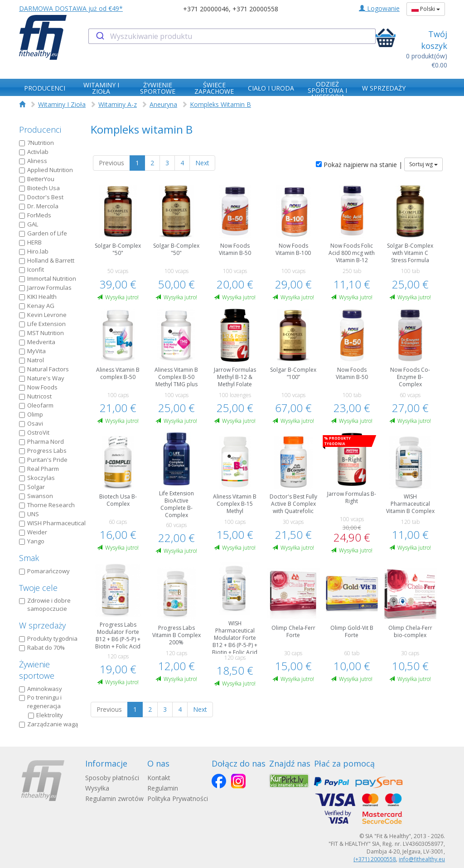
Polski (426, 9)
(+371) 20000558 (375, 859)
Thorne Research (47, 505)
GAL (29, 224)
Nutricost (35, 396)
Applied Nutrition (46, 170)
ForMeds (35, 215)
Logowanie (379, 8)
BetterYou (37, 179)
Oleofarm (36, 405)
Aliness (33, 161)
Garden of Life (43, 233)
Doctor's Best (41, 197)
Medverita (37, 342)
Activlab (34, 152)
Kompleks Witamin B (220, 104)
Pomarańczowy (44, 571)
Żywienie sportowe (37, 670)
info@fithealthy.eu (422, 859)
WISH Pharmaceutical (52, 523)
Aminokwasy (41, 689)
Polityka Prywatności (178, 798)
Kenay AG (37, 306)
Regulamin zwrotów (114, 798)
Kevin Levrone (43, 315)
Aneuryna (163, 104)
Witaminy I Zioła (62, 104)
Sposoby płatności (112, 778)
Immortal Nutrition (48, 278)
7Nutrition (36, 143)
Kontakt (159, 778)
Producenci (40, 129)
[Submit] (99, 36)
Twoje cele (38, 588)
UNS (29, 514)
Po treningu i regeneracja (40, 702)
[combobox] (232, 36)
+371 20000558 (255, 9)
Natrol (31, 360)
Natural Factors (44, 369)
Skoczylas (37, 478)
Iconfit (31, 269)
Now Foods (38, 387)
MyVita (32, 351)
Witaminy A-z (118, 104)
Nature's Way (42, 378)
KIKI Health (38, 297)
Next (202, 163)
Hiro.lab (34, 251)
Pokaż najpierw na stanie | (359, 165)
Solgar (32, 487)
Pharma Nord (41, 441)
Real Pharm (39, 469)
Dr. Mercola (39, 206)
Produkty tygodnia (48, 638)
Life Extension (42, 324)
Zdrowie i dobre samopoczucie (45, 605)
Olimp (31, 414)
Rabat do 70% (42, 647)
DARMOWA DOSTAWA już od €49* (71, 8)
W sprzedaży (42, 625)
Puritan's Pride (43, 460)
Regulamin (163, 788)
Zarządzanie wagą (48, 724)
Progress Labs (43, 451)
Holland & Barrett (47, 260)
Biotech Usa (39, 188)
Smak (29, 558)
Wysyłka (97, 788)
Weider (33, 532)
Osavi (31, 423)
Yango (32, 541)
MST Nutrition (41, 333)
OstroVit (34, 432)
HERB (30, 242)
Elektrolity (46, 715)
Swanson (36, 496)
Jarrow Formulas (45, 288)
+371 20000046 (206, 9)
